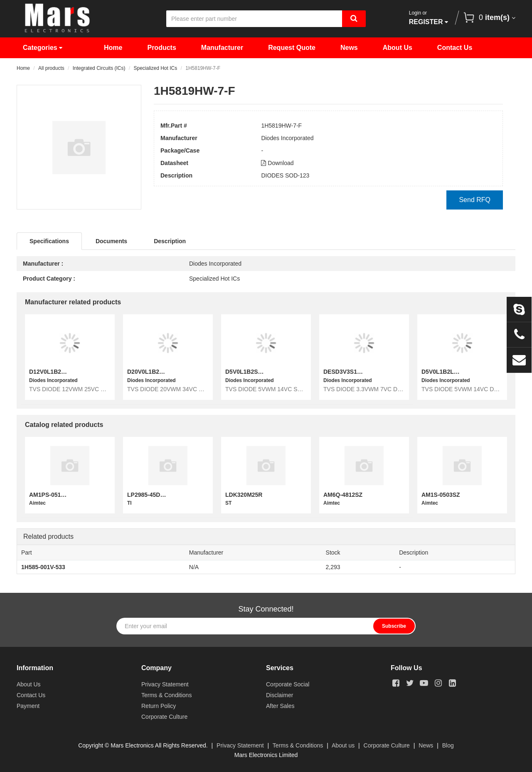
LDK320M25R (244, 495)
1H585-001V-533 (43, 567)
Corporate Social (288, 684)
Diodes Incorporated (287, 138)
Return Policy (159, 706)
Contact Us (455, 48)
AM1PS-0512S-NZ (53, 495)
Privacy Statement (165, 684)
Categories (43, 48)
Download (277, 163)
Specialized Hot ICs (155, 68)
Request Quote (292, 48)
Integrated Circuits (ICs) (99, 68)
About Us (398, 48)
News (349, 48)
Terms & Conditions (166, 695)
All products (51, 68)
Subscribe (394, 626)
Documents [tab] (111, 241)
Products (161, 48)
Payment (28, 706)
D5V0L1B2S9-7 (246, 372)
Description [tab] (170, 241)
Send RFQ (475, 200)
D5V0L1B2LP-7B (444, 372)
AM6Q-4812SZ (343, 495)
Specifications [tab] (49, 241)
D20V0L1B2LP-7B (152, 372)
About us (343, 745)
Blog (448, 745)
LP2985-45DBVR (150, 495)
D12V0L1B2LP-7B (54, 372)
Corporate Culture (164, 717)
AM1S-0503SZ (441, 495)
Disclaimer (280, 695)
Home (113, 48)
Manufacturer (222, 48)
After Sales (280, 706)
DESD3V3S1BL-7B (349, 372)
